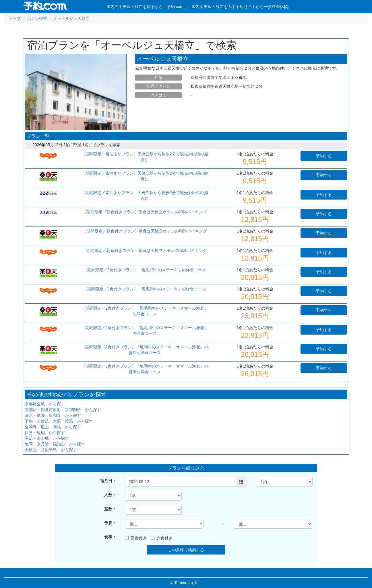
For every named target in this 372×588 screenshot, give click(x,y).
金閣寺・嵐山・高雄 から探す (53, 427)
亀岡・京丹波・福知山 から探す (55, 444)
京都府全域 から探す (45, 404)
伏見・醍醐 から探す (45, 433)
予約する (324, 156)
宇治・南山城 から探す (47, 438)
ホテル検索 (37, 18)
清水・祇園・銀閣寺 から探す (53, 415)
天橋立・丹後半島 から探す (51, 450)
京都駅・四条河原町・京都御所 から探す (63, 410)
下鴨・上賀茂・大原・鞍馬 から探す (59, 421)
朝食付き (136, 538)
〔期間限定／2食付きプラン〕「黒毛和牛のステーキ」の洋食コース (145, 270)
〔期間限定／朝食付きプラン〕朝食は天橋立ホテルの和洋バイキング (145, 212)
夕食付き (162, 538)
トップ (15, 18)
